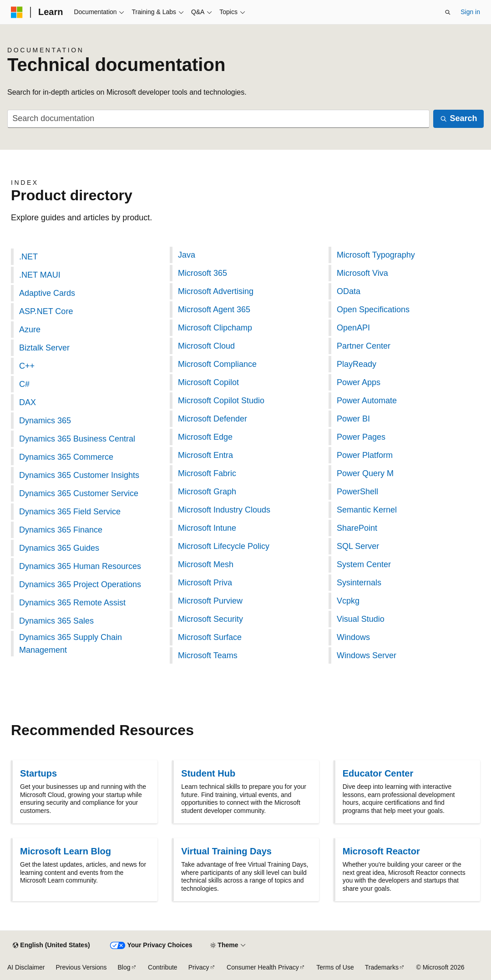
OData (349, 291)
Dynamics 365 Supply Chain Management (71, 644)
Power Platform (365, 455)
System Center (364, 564)
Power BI (353, 419)
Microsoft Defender (213, 419)
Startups (38, 773)
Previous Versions (81, 967)
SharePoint (357, 528)
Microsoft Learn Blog (66, 851)
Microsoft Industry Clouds (224, 510)
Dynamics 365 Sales (56, 621)
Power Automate (367, 401)
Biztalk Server (44, 348)
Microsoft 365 (202, 273)
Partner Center (364, 346)
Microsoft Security (210, 619)
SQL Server (358, 546)
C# (24, 384)
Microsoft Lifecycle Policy (224, 546)
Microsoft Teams (208, 655)
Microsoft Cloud (206, 346)
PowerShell (357, 492)
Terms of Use (335, 967)
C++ (27, 366)
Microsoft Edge (205, 437)
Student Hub (208, 773)
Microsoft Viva (362, 273)
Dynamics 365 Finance (61, 530)
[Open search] (448, 12)
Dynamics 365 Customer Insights (79, 475)
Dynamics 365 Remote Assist (72, 603)
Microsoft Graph (207, 492)
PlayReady (357, 364)
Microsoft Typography (376, 255)
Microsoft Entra (205, 455)
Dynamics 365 (45, 421)
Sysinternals (359, 583)
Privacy (199, 967)
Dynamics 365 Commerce (66, 457)
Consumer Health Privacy (263, 967)
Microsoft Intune (207, 528)
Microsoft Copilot (208, 382)
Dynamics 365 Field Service (70, 512)
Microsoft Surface (210, 637)
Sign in (470, 12)
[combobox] (218, 119)
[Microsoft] (17, 12)
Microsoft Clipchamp (215, 328)
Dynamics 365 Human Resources (80, 566)
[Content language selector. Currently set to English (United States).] (51, 945)
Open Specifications (373, 310)
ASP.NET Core (46, 311)
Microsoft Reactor (381, 851)
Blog (124, 967)
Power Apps (359, 382)
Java (187, 255)
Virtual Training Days (226, 851)
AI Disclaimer (26, 967)
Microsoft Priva (205, 583)
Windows (353, 637)
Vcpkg (348, 601)
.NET (28, 257)
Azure (30, 330)
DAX (28, 402)
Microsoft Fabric (207, 473)
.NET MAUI (40, 275)
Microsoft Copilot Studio (221, 401)
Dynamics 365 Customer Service (79, 493)
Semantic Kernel (367, 510)
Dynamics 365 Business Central (77, 439)
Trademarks (382, 967)
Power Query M (365, 473)
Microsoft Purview (210, 601)
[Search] (458, 119)
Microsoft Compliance (217, 364)
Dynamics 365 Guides (59, 548)
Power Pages (361, 437)
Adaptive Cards (47, 293)
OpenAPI (353, 328)
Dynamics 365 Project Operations (80, 584)
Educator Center (378, 773)
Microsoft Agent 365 (214, 310)
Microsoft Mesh (206, 564)
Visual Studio (361, 619)
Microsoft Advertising (216, 291)
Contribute (163, 967)
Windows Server (367, 655)
